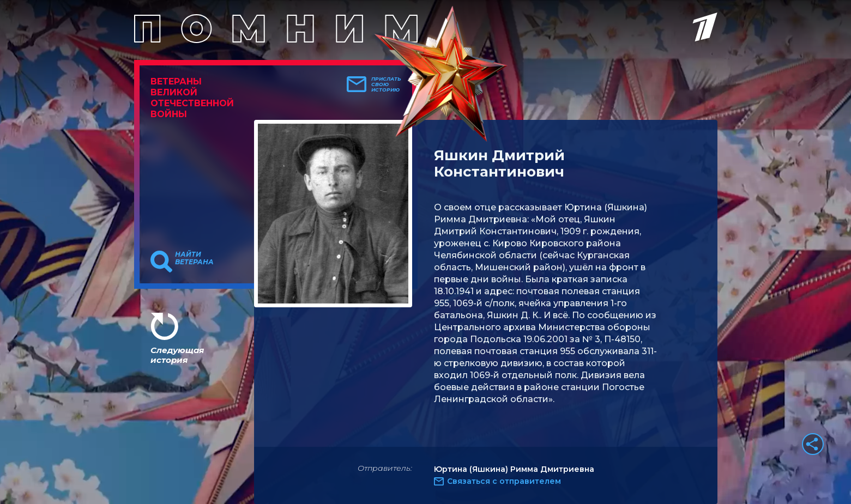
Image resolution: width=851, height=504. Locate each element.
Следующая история (177, 355)
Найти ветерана (194, 258)
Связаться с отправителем (504, 481)
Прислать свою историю (386, 84)
